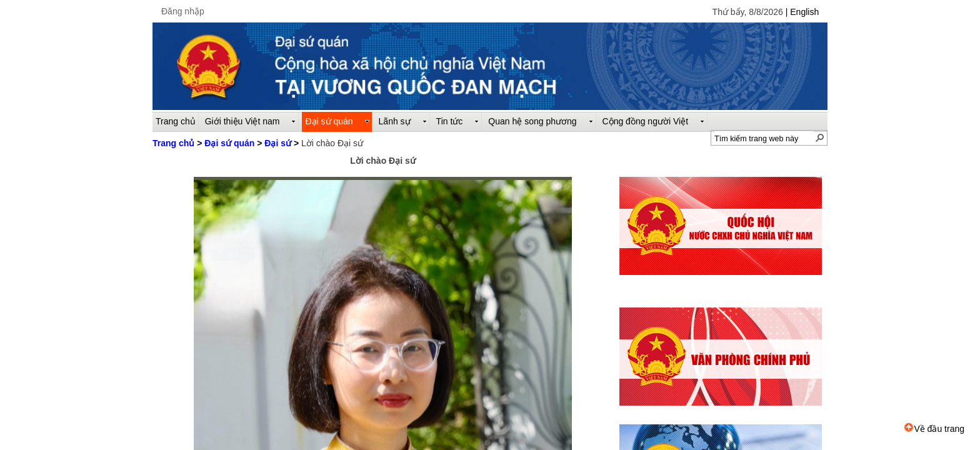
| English (802, 12)
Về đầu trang (934, 429)
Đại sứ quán (229, 143)
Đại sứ (278, 143)
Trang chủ (173, 143)
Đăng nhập (183, 11)
